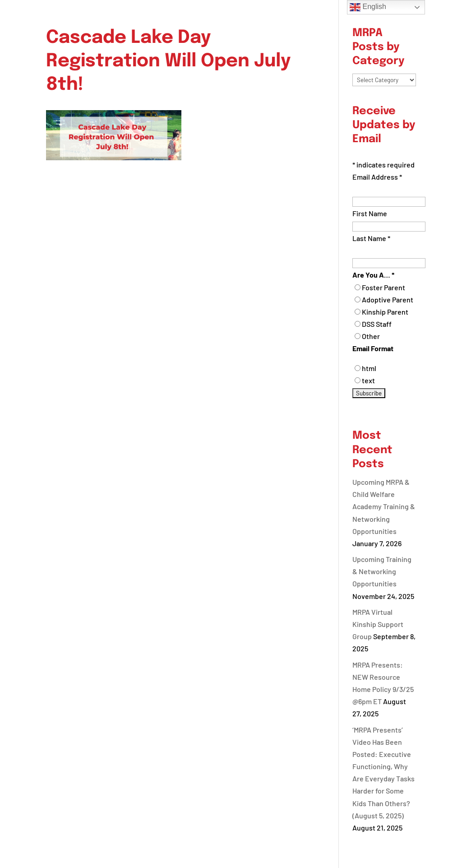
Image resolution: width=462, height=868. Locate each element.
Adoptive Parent (388, 299)
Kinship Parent (385, 312)
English (368, 7)
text (368, 380)
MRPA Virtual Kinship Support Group (378, 624)
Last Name (371, 238)
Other (371, 336)
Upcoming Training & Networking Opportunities (382, 571)
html (369, 368)
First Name (370, 213)
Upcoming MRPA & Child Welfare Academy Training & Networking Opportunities (384, 506)
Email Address (377, 177)
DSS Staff (377, 324)
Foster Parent (383, 287)
